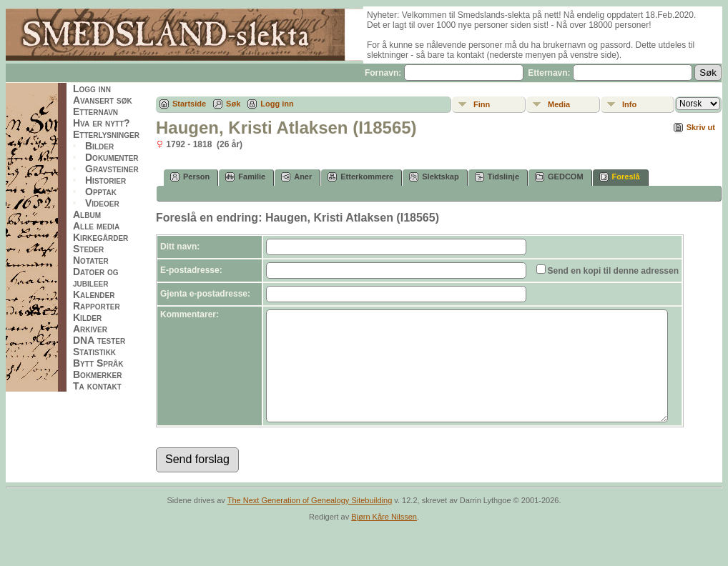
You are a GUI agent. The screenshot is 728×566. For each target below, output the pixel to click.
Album (87, 214)
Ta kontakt (97, 386)
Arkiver (90, 329)
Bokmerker (97, 374)
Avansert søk (103, 100)
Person (190, 177)
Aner (296, 177)
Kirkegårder (100, 237)
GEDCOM (559, 177)
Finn (482, 104)
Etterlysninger (106, 134)
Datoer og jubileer (96, 277)
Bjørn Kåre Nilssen (384, 538)
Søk (233, 104)
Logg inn (92, 89)
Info (629, 104)
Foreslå (620, 177)
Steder (88, 249)
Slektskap (434, 177)
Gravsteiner (112, 169)
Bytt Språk (98, 363)
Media (559, 104)
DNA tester (99, 340)
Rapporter (97, 306)
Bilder (99, 146)
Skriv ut (701, 127)
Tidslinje (497, 177)
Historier (105, 180)
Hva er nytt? (102, 123)
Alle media (96, 226)
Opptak (101, 192)
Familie (245, 177)
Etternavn (95, 111)
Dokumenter (112, 157)
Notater (91, 260)
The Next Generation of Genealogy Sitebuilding (310, 522)
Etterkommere (360, 177)
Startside (189, 104)
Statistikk (94, 352)
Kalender (94, 294)
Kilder (87, 317)
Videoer (102, 203)
